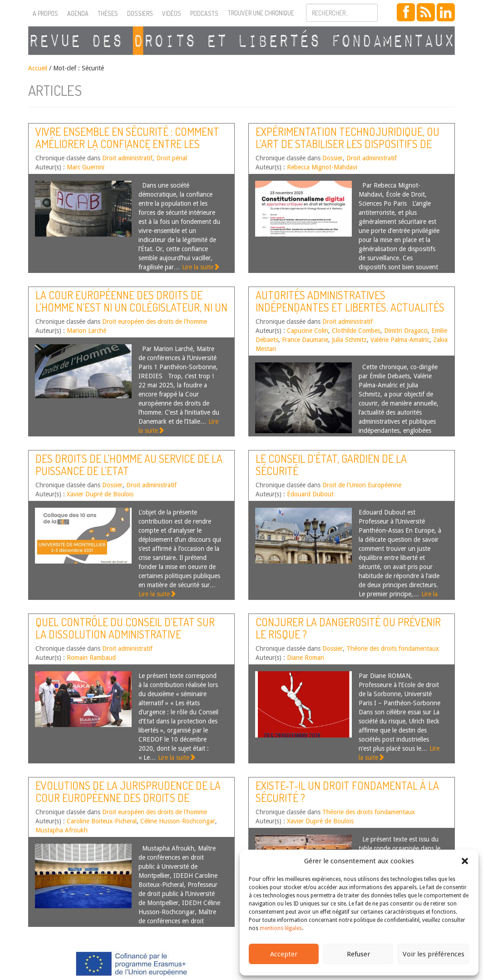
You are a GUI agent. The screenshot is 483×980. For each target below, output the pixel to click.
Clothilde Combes (356, 331)
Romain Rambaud (91, 658)
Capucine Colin (308, 331)
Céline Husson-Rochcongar (178, 821)
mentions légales (281, 928)
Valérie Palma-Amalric (400, 340)
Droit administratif (127, 158)
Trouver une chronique (261, 13)
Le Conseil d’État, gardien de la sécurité (331, 464)
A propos (45, 13)
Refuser (358, 954)
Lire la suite (201, 267)
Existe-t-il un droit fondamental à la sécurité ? (347, 791)
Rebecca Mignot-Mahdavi (322, 167)
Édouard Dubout (310, 494)
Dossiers (140, 13)
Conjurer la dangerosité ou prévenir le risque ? (348, 628)
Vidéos (172, 13)
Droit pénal (172, 158)
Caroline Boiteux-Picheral (102, 821)
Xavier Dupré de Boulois (100, 494)
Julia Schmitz (349, 340)
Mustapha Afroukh (62, 830)
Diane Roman (306, 658)
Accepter (284, 954)
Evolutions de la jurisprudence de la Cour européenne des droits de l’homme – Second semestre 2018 (128, 797)
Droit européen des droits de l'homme (155, 322)
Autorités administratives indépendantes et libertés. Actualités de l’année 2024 (350, 307)
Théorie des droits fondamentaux (393, 648)
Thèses (108, 13)
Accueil (38, 68)
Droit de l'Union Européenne (362, 485)
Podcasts (204, 13)
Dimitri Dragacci (406, 331)
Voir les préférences (434, 954)
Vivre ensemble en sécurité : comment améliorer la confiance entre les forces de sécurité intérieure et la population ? (127, 149)
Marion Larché (86, 331)
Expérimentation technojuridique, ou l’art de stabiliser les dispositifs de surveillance (347, 144)
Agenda (78, 13)
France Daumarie (305, 340)
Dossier (333, 158)
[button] (465, 861)
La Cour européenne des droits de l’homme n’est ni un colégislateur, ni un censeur (131, 307)
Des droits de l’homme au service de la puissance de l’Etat (129, 464)
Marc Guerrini (86, 167)
